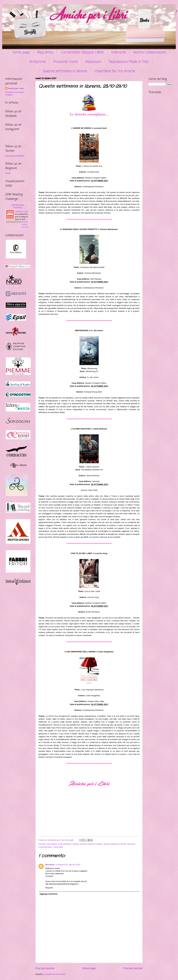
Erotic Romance (65, 844)
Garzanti (84, 844)
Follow (8, 173)
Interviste (118, 52)
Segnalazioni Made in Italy (129, 62)
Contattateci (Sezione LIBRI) (82, 52)
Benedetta (50, 865)
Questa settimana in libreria (65, 71)
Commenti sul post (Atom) (54, 974)
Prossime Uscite (66, 62)
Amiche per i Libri (16, 88)
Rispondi (49, 888)
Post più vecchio (133, 968)
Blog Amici (45, 52)
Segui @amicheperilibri (15, 156)
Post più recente (45, 968)
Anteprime (37, 62)
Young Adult (58, 847)
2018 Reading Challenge (17, 206)
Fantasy (76, 844)
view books (25, 227)
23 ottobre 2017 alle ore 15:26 (68, 865)
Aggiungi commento (48, 894)
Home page (21, 52)
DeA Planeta (52, 844)
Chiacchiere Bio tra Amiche (115, 71)
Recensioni (93, 62)
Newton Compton (95, 844)
